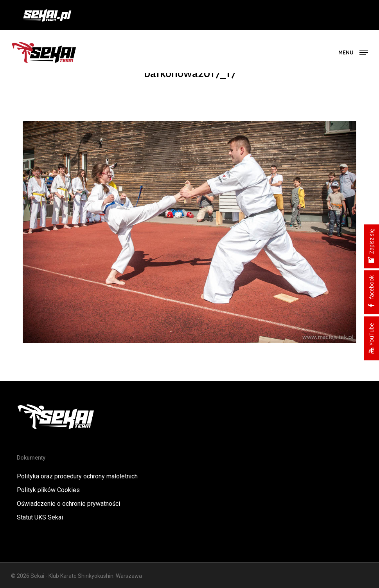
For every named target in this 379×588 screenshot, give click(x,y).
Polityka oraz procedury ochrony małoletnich (77, 476)
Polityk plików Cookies (48, 490)
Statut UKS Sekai (40, 517)
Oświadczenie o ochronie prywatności (68, 504)
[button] (353, 52)
